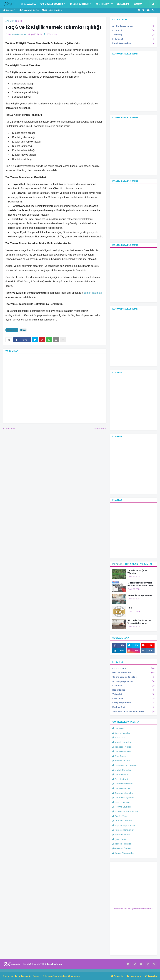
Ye (85, 293)
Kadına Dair (133, 707)
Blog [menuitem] (138, 4)
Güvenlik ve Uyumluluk (140, 595)
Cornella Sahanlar (123, 784)
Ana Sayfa (11, 21)
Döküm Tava (120, 816)
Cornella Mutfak (122, 788)
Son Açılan (131, 564)
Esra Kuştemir (133, 669)
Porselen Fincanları (123, 830)
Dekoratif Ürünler (122, 848)
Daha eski (100, 429)
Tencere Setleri (121, 835)
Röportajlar (133, 690)
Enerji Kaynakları (133, 43)
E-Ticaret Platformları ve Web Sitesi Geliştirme (140, 584)
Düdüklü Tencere (122, 821)
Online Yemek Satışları (133, 677)
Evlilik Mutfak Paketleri (124, 765)
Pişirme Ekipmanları (124, 825)
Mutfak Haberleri (133, 673)
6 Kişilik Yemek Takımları (126, 811)
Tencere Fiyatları (122, 747)
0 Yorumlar (52, 34)
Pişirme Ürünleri (121, 807)
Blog (20, 21)
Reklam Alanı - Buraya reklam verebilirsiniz (134, 908)
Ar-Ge (29, 10)
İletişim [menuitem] (123, 4)
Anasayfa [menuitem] (28, 4)
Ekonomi (133, 31)
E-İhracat (133, 39)
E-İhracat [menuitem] (103, 4)
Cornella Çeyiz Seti (123, 798)
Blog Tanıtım (120, 756)
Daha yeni (10, 429)
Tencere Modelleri (123, 793)
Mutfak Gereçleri (122, 770)
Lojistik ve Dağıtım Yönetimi (137, 572)
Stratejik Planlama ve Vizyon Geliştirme (139, 622)
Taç (130, 608)
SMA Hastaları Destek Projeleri (133, 712)
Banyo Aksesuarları (123, 853)
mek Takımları (94, 293)
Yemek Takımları (122, 844)
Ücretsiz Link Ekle (52, 10)
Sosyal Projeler (121, 733)
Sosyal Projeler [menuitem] (52, 4)
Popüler (117, 564)
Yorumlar (146, 564)
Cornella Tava (121, 774)
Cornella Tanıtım (122, 751)
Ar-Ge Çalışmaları (133, 26)
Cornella (118, 728)
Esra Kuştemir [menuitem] (79, 4)
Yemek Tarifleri (121, 761)
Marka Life (119, 737)
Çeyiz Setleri (120, 839)
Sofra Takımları (121, 802)
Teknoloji (133, 35)
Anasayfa (10, 10)
